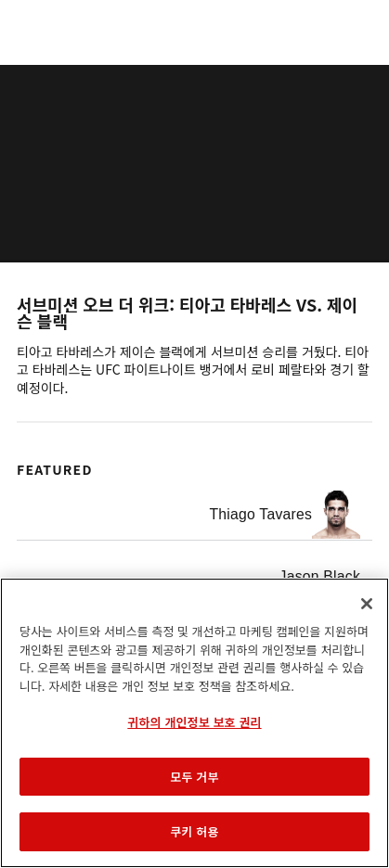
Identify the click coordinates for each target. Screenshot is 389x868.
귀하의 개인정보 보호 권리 (194, 722)
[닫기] (367, 604)
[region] (194, 723)
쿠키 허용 (194, 831)
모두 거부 (194, 777)
